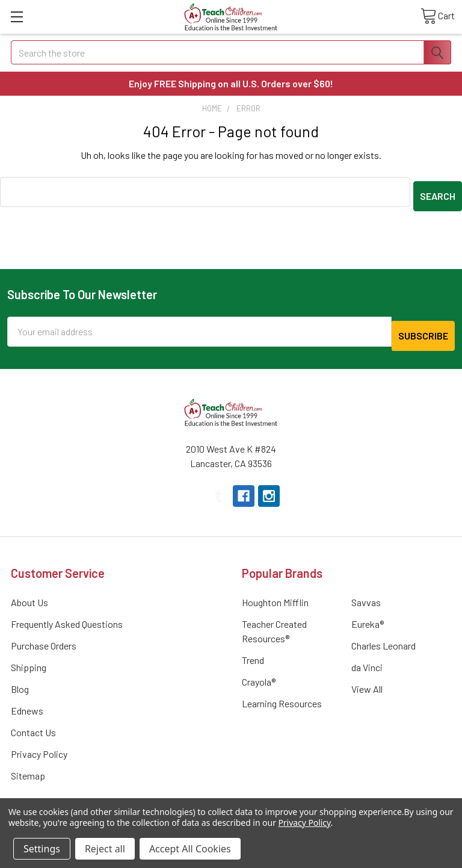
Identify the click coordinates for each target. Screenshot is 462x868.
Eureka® (368, 615)
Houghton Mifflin (275, 594)
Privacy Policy (39, 746)
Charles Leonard (383, 637)
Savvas (366, 594)
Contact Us (33, 724)
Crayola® (259, 673)
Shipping (29, 659)
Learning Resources (282, 695)
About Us (29, 594)
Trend (253, 652)
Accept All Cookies (190, 849)
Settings (42, 849)
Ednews (27, 702)
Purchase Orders (44, 637)
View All (367, 680)
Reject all (105, 849)
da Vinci (367, 659)
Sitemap (28, 767)
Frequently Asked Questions (67, 615)
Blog (20, 680)
